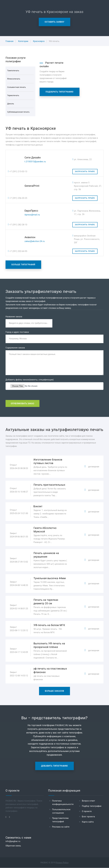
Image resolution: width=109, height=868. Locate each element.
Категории (23, 41)
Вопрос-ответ (88, 801)
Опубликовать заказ (22, 404)
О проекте (87, 811)
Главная (10, 41)
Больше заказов (55, 691)
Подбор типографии (92, 806)
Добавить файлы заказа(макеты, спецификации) (30, 380)
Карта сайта (88, 822)
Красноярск (39, 41)
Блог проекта (88, 817)
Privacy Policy (62, 863)
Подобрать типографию (60, 92)
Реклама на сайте (61, 827)
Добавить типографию (54, 766)
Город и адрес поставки (17, 332)
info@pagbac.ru (13, 841)
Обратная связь (13, 846)
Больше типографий (23, 265)
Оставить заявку (55, 22)
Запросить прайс (85, 171)
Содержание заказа (15, 348)
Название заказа (14, 317)
